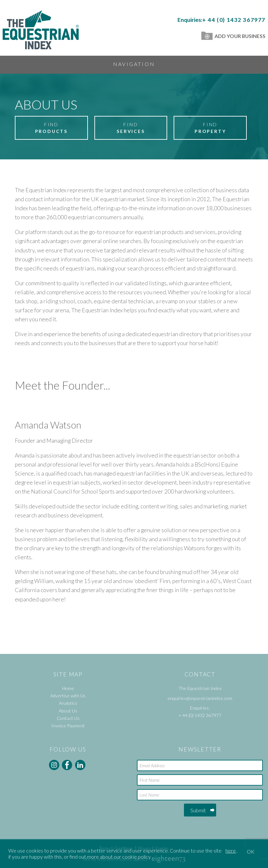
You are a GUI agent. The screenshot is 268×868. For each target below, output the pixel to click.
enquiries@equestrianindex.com (200, 698)
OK (251, 851)
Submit (198, 810)
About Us (68, 711)
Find (51, 128)
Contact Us (68, 718)
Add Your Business (233, 36)
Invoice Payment (68, 726)
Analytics (68, 703)
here (231, 850)
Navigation (134, 64)
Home (68, 688)
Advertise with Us (68, 696)
